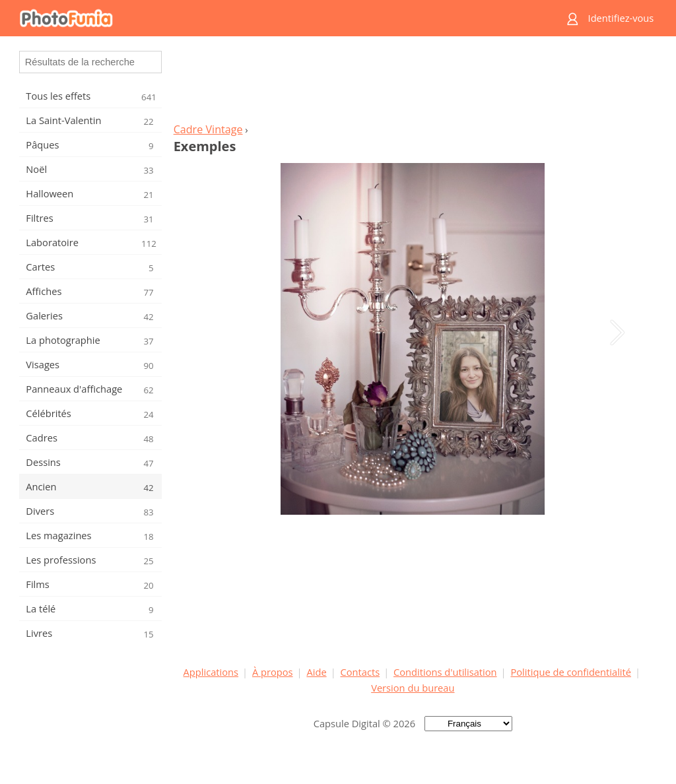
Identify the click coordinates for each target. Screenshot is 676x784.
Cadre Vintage (208, 129)
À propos (273, 672)
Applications (211, 672)
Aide (316, 672)
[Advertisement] (413, 83)
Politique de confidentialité (571, 672)
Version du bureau (413, 688)
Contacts (360, 672)
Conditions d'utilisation (445, 672)
